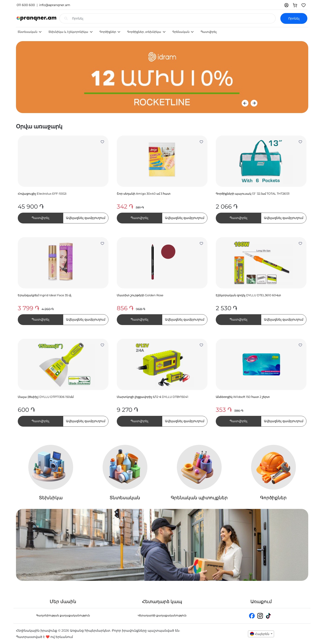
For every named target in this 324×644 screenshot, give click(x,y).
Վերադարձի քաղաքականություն (162, 615)
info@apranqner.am (55, 5)
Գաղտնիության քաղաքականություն (63, 615)
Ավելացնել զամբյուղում (86, 218)
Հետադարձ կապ (162, 602)
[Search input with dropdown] (174, 18)
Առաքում (261, 602)
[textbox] (261, 634)
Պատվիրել (209, 32)
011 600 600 (26, 5)
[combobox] (261, 634)
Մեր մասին (63, 602)
